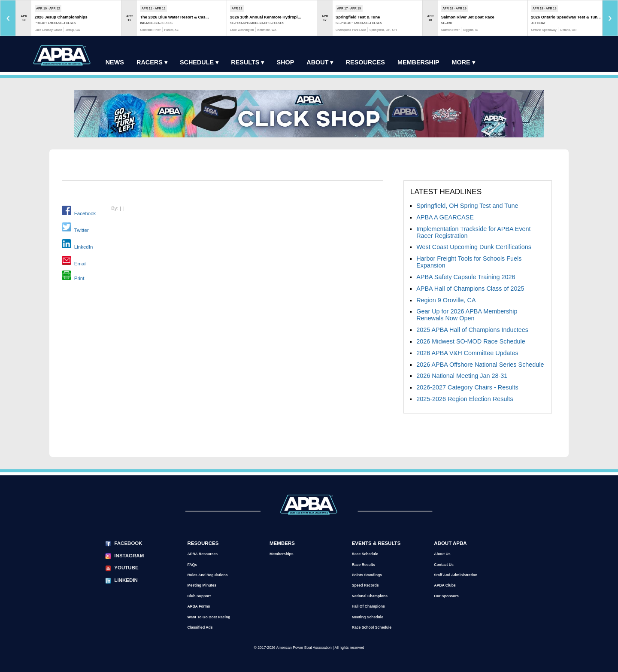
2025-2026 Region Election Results (465, 399)
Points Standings (367, 575)
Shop (286, 62)
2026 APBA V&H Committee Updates (467, 353)
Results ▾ (247, 62)
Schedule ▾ (199, 62)
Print (79, 278)
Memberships (282, 554)
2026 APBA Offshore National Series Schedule (480, 365)
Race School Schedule (372, 627)
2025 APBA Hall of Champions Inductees (472, 330)
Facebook (85, 213)
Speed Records (365, 585)
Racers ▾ (152, 62)
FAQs (192, 565)
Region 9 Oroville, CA (446, 300)
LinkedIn (84, 246)
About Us (442, 554)
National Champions (370, 596)
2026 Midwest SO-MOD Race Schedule (471, 341)
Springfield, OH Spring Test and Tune (467, 206)
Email (80, 263)
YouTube (126, 568)
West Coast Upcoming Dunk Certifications (474, 247)
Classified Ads (200, 627)
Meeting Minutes (202, 585)
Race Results (364, 565)
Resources (365, 62)
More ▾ (463, 62)
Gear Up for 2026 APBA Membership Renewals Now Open (467, 315)
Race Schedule (365, 554)
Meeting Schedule (368, 617)
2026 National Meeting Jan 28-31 (462, 376)
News (115, 62)
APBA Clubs (445, 585)
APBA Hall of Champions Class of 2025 (470, 289)
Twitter (82, 230)
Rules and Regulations (207, 575)
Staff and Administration (456, 575)
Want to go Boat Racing (209, 617)
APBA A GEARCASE (445, 217)
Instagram (129, 556)
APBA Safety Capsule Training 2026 (466, 277)
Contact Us (444, 565)
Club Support (199, 596)
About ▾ (320, 62)
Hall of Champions (368, 606)
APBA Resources (202, 554)
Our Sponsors (446, 596)
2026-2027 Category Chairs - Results (467, 387)
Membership (418, 62)
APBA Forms (198, 606)
